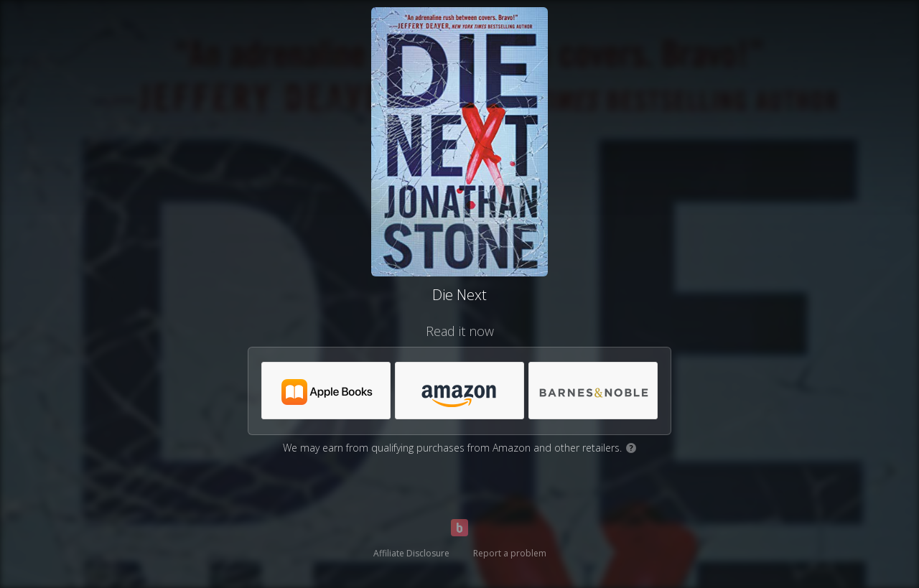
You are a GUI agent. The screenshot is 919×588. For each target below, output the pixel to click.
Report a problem (510, 553)
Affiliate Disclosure (411, 553)
